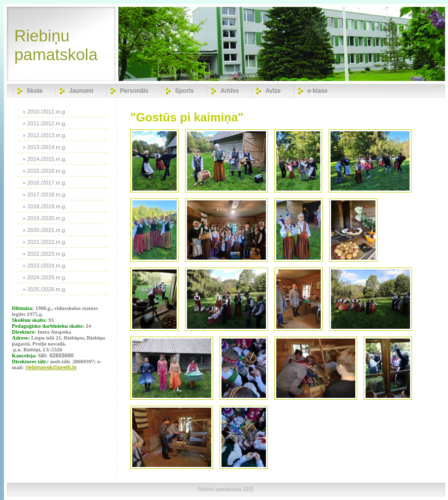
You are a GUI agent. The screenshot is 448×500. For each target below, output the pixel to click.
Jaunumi (81, 91)
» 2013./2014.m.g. (45, 147)
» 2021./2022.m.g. (45, 242)
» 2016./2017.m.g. (45, 183)
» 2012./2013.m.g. (45, 135)
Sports (185, 91)
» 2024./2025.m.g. (45, 277)
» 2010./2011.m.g (44, 112)
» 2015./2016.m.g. (45, 171)
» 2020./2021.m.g (44, 230)
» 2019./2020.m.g (44, 218)
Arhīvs (230, 91)
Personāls (134, 91)
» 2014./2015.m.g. (45, 159)
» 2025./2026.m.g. (45, 289)
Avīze (273, 91)
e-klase (317, 91)
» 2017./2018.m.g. (45, 194)
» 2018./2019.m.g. (45, 206)
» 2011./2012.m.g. (45, 123)
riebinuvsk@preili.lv (51, 367)
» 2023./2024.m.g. (45, 266)
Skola (35, 91)
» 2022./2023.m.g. (45, 254)
